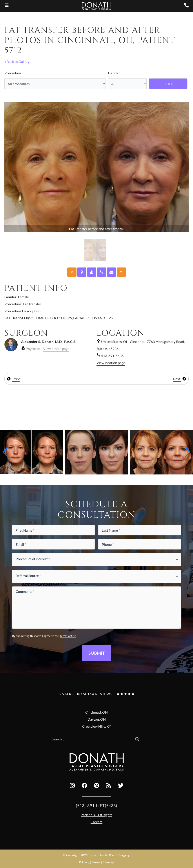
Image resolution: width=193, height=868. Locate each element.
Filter (168, 84)
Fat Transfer (32, 304)
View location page (111, 363)
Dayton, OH (97, 719)
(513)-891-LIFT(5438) (96, 806)
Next (180, 379)
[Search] (137, 739)
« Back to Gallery (17, 61)
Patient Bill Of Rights (96, 815)
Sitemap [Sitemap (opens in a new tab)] (108, 862)
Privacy (84, 862)
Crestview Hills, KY (97, 726)
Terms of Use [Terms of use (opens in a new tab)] (68, 636)
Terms (96, 862)
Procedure (13, 73)
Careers (96, 822)
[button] (5, 452)
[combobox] (90, 739)
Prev (13, 379)
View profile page (56, 349)
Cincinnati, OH (96, 712)
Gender (114, 73)
